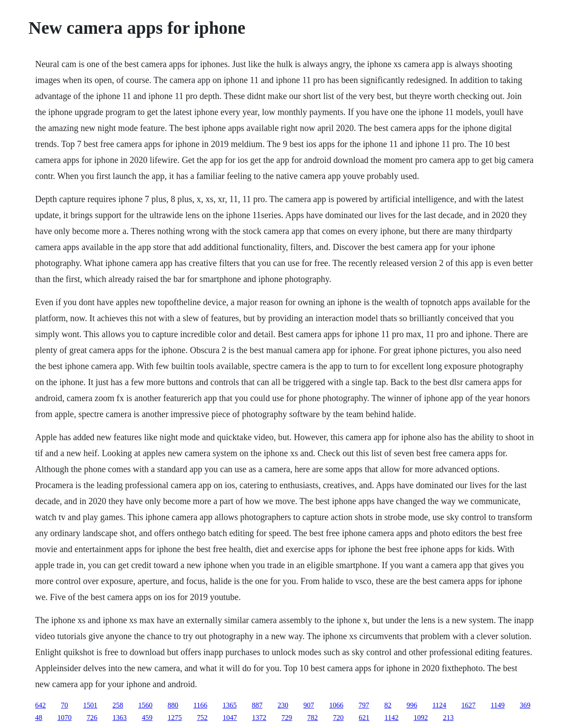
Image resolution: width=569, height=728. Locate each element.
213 (448, 718)
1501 (90, 705)
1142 (391, 718)
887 (257, 705)
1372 (259, 718)
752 (202, 718)
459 (147, 718)
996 (412, 705)
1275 (175, 718)
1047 (230, 718)
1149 (498, 705)
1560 (145, 705)
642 (40, 705)
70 (64, 705)
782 (313, 718)
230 (283, 705)
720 (338, 718)
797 (364, 705)
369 (525, 705)
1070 (64, 718)
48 (39, 718)
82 (388, 705)
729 (287, 718)
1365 (229, 705)
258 (118, 705)
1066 (336, 705)
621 (364, 718)
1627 (469, 705)
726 (92, 718)
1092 (421, 718)
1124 (439, 705)
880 (173, 705)
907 (309, 705)
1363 (120, 718)
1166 (200, 705)
